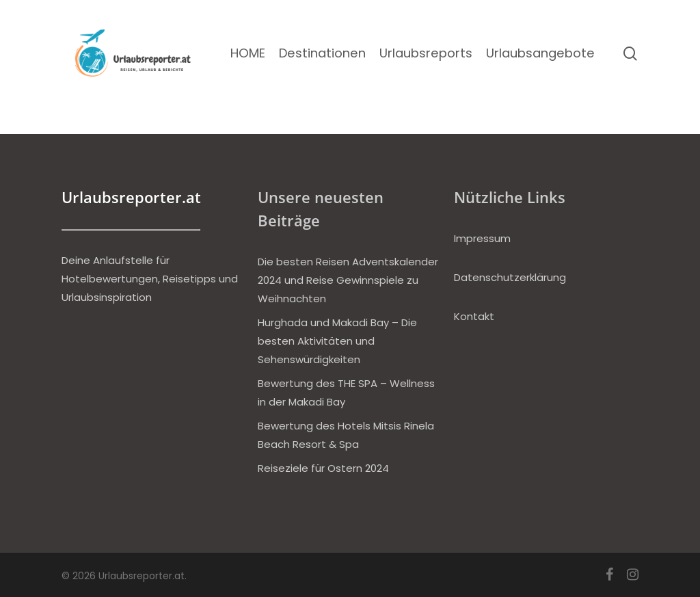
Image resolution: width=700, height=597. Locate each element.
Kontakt (474, 316)
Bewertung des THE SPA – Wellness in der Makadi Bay (346, 393)
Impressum (482, 238)
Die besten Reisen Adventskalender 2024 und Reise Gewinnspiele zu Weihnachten (348, 280)
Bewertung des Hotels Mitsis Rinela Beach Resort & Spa (346, 435)
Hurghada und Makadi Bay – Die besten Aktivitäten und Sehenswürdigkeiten (337, 341)
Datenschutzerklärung (510, 277)
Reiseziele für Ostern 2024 (323, 468)
